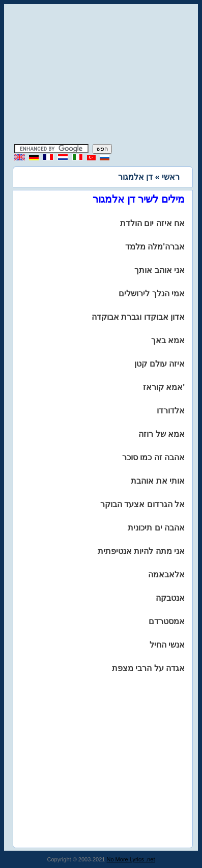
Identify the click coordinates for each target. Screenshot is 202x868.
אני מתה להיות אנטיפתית (141, 551)
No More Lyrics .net (131, 859)
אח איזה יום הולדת (152, 223)
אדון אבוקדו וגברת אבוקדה (138, 317)
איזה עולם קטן (160, 364)
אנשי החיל (167, 645)
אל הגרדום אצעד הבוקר (142, 504)
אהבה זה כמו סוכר (153, 457)
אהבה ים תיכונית (156, 528)
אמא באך (168, 340)
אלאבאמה (166, 575)
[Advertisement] (101, 75)
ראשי (171, 177)
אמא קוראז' (164, 387)
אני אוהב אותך (160, 270)
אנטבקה (170, 598)
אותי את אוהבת (158, 481)
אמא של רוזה (162, 434)
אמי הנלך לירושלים (152, 293)
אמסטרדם (167, 621)
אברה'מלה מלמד (155, 247)
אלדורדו (171, 411)
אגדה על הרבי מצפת (148, 668)
